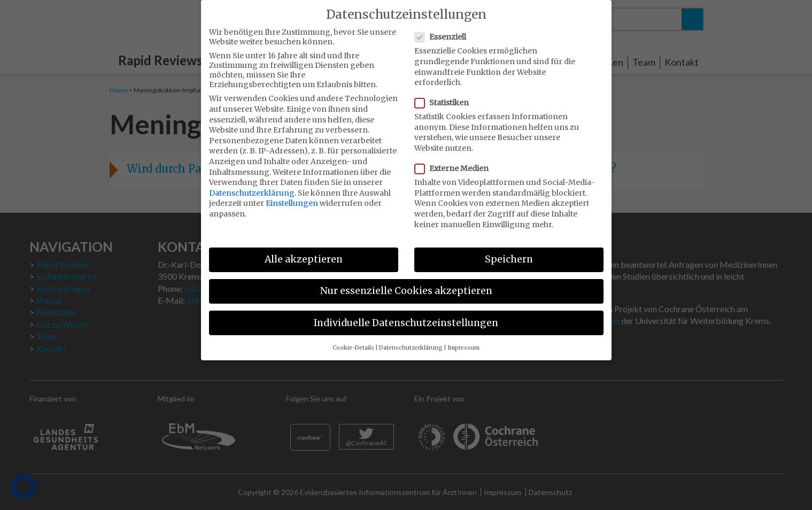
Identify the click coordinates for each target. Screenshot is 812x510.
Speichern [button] (509, 252)
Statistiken (445, 96)
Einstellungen (292, 196)
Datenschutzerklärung (252, 186)
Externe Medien (455, 161)
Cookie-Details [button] (353, 340)
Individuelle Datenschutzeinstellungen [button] (406, 315)
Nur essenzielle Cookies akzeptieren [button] (406, 284)
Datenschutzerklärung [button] (411, 340)
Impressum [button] (463, 340)
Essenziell (444, 30)
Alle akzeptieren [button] (304, 252)
